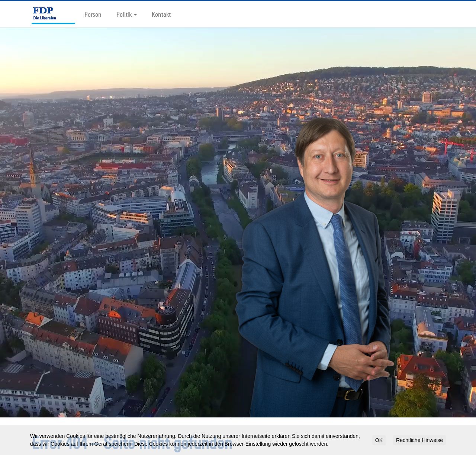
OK (379, 440)
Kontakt (161, 14)
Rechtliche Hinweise (419, 440)
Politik (127, 14)
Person (93, 14)
